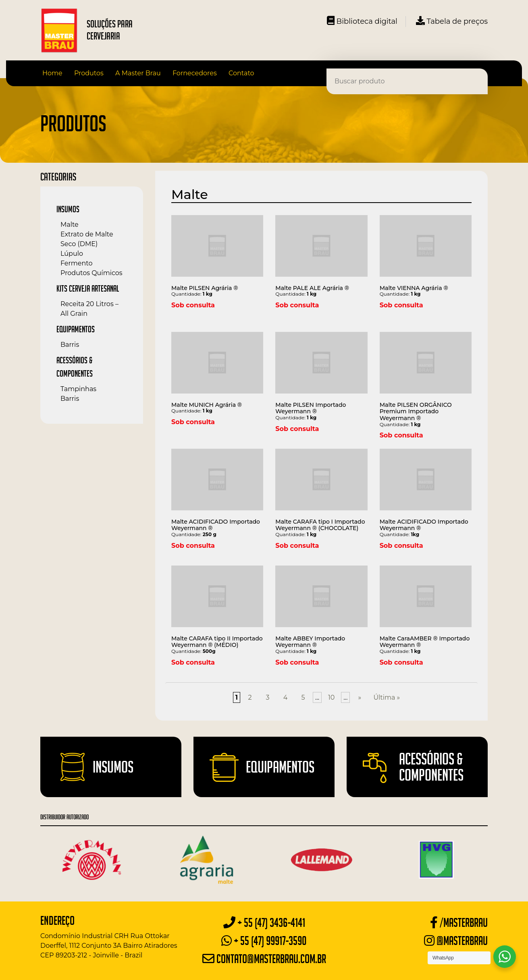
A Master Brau (138, 73)
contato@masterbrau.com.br (264, 959)
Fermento (76, 263)
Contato (241, 73)
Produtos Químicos (91, 273)
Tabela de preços (452, 21)
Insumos (68, 209)
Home (52, 73)
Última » (387, 697)
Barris (70, 345)
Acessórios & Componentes (431, 767)
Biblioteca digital (362, 21)
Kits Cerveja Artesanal (88, 288)
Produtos (89, 73)
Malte (70, 225)
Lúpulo (72, 254)
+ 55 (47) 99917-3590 (264, 941)
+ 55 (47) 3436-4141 (264, 923)
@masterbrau (456, 941)
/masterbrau (459, 923)
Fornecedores (195, 73)
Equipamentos (76, 329)
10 (331, 697)
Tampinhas (78, 389)
